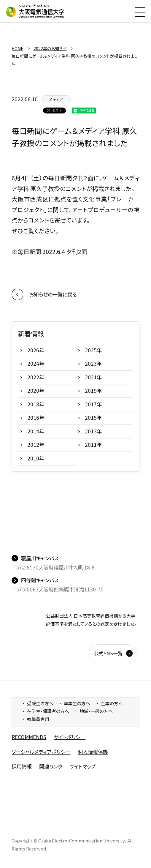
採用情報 (22, 766)
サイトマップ (82, 766)
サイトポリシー (70, 737)
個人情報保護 (93, 752)
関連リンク (51, 766)
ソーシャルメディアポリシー (41, 752)
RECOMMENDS (29, 737)
